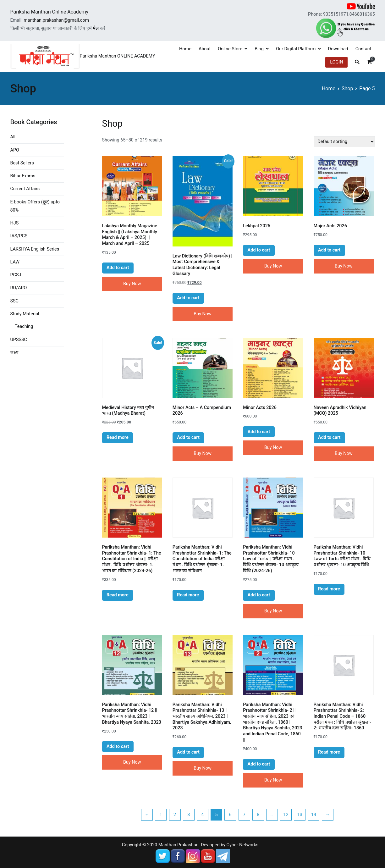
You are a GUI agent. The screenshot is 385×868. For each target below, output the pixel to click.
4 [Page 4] (202, 815)
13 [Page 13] (300, 815)
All (13, 137)
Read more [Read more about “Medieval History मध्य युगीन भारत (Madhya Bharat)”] (118, 437)
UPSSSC (19, 340)
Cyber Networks (243, 845)
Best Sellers (22, 163)
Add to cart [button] (118, 268)
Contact (363, 49)
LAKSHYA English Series (35, 249)
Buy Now (132, 284)
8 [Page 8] (258, 815)
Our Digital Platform (296, 49)
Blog (259, 49)
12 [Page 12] (286, 815)
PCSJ (16, 275)
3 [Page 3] (189, 815)
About (205, 49)
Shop (347, 88)
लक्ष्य (14, 353)
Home (185, 49)
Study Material (25, 314)
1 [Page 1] (161, 815)
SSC (14, 301)
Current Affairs (25, 189)
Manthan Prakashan (179, 845)
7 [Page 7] (244, 815)
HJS (15, 223)
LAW (15, 262)
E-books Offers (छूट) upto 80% (35, 206)
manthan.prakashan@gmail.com (56, 20)
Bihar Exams (23, 176)
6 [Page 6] (230, 815)
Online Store (230, 49)
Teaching (24, 326)
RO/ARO (19, 288)
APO (15, 150)
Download (338, 49)
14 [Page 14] (314, 815)
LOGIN (336, 62)
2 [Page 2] (175, 815)
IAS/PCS (19, 236)
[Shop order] (344, 142)
